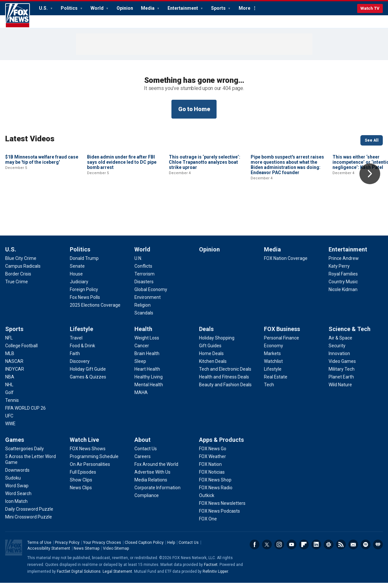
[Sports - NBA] (10, 382)
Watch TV (370, 8)
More (244, 8)
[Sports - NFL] (9, 343)
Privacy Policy (67, 548)
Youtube (292, 550)
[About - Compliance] (147, 501)
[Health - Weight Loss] (147, 343)
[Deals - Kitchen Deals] (213, 366)
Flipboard (304, 550)
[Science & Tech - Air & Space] (340, 343)
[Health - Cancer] (142, 351)
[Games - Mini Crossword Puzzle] (29, 522)
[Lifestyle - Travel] (76, 343)
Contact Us (189, 548)
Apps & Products (221, 445)
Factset (211, 570)
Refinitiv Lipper (215, 577)
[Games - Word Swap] (17, 491)
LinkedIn (316, 550)
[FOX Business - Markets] (272, 359)
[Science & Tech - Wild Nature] (340, 390)
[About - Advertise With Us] (152, 477)
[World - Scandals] (144, 318)
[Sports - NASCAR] (14, 366)
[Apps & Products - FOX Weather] (213, 462)
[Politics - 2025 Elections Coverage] (95, 310)
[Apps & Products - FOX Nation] (210, 469)
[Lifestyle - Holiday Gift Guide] (88, 374)
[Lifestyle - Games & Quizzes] (88, 382)
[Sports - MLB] (10, 359)
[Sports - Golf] (9, 398)
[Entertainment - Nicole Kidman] (343, 295)
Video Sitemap (116, 554)
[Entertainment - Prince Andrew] (344, 263)
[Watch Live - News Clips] (81, 493)
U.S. (44, 8)
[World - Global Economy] (151, 295)
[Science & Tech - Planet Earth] (341, 382)
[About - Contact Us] (146, 454)
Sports (219, 8)
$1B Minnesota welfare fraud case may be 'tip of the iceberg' (42, 203)
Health (143, 334)
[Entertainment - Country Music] (343, 287)
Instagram (279, 550)
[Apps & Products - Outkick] (207, 501)
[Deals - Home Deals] (211, 359)
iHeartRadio (378, 550)
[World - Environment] (148, 302)
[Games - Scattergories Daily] (25, 454)
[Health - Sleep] (140, 366)
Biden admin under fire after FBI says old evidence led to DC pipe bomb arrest (122, 206)
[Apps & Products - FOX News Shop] (215, 485)
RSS (341, 550)
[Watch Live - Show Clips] (81, 485)
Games (15, 445)
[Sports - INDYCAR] (15, 374)
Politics (70, 8)
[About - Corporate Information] (157, 493)
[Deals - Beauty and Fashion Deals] (225, 390)
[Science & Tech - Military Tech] (342, 374)
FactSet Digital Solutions (79, 577)
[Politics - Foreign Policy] (84, 295)
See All (372, 140)
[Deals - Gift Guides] (210, 351)
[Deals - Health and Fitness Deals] (224, 382)
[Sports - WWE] (10, 429)
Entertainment (183, 8)
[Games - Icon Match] (16, 506)
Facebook (255, 550)
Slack (329, 550)
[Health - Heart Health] (147, 374)
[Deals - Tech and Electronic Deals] (225, 374)
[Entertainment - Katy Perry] (339, 271)
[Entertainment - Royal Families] (343, 279)
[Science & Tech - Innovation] (339, 359)
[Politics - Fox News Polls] (85, 302)
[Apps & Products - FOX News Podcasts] (219, 516)
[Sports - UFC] (9, 421)
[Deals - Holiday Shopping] (217, 343)
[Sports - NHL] (9, 390)
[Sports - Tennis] (12, 405)
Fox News (18, 16)
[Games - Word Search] (18, 499)
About (143, 445)
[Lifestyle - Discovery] (80, 366)
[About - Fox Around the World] (156, 469)
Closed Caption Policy (144, 548)
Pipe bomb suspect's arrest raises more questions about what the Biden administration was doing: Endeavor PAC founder (287, 209)
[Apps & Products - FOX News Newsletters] (222, 508)
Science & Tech (350, 334)
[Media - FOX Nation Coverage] (286, 263)
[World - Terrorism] (144, 279)
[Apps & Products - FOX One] (208, 524)
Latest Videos (30, 139)
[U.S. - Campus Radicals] (23, 271)
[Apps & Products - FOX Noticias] (212, 477)
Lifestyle (81, 334)
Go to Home (194, 109)
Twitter (267, 550)
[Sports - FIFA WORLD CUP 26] (25, 413)
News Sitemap (87, 554)
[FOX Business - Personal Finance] (282, 343)
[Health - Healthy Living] (149, 382)
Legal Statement (117, 577)
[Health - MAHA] (141, 398)
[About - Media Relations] (151, 485)
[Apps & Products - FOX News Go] (213, 454)
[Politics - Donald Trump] (84, 263)
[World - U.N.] (138, 263)
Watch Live (84, 445)
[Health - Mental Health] (149, 390)
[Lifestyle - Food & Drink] (82, 351)
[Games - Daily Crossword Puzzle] (29, 514)
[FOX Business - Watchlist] (273, 366)
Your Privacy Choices (102, 548)
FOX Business (282, 334)
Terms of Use (39, 548)
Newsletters (353, 550)
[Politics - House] (76, 279)
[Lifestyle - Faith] (75, 359)
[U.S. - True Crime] (17, 287)
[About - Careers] (143, 462)
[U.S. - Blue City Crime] (21, 263)
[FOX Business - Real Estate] (276, 382)
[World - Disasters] (144, 287)
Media (148, 8)
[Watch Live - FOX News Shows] (88, 454)
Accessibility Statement (49, 554)
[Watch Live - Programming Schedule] (94, 462)
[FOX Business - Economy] (274, 351)
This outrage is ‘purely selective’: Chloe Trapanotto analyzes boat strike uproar (205, 206)
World (98, 8)
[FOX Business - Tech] (269, 390)
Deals (206, 334)
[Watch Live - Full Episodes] (83, 477)
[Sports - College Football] (21, 351)
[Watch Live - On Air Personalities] (90, 469)
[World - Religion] (143, 310)
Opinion (125, 8)
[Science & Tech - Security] (337, 351)
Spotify (366, 550)
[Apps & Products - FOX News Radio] (216, 493)
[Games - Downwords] (17, 475)
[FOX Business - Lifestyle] (273, 374)
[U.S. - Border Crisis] (18, 279)
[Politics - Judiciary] (79, 287)
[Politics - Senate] (77, 271)
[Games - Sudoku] (13, 483)
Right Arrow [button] (370, 174)
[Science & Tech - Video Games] (342, 366)
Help (171, 548)
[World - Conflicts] (143, 271)
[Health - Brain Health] (147, 359)
